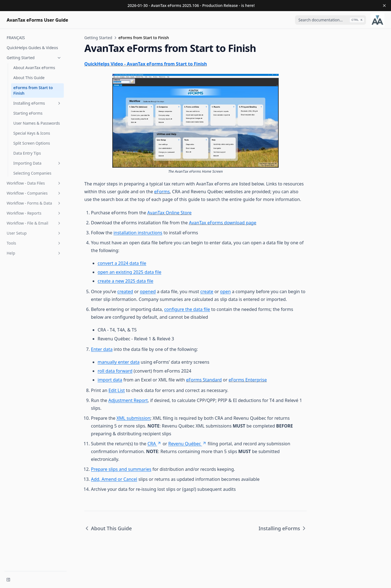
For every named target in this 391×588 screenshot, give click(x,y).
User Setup (34, 233)
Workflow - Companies (34, 193)
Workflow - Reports (34, 213)
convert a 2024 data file (122, 263)
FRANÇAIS (16, 38)
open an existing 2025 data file (130, 272)
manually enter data (119, 362)
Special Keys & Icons (32, 133)
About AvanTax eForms (34, 68)
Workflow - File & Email (34, 223)
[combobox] (331, 20)
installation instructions (138, 233)
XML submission (133, 418)
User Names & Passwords (37, 123)
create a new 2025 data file (125, 281)
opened (148, 292)
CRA (154, 444)
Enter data (102, 349)
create (207, 292)
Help (34, 253)
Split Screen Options (32, 143)
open (225, 292)
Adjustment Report (128, 400)
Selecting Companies (32, 173)
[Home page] (37, 20)
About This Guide (29, 78)
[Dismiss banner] (384, 6)
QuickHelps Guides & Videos (32, 48)
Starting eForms (28, 113)
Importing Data (37, 163)
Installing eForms (37, 103)
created (125, 292)
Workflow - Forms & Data (34, 203)
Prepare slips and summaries (121, 469)
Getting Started (34, 58)
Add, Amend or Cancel (114, 479)
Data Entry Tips (27, 153)
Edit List (117, 390)
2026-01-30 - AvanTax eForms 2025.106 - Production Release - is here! (191, 5)
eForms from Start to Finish (33, 90)
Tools (34, 243)
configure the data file (187, 309)
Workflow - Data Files (34, 183)
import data (110, 380)
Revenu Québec (187, 444)
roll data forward (115, 371)
